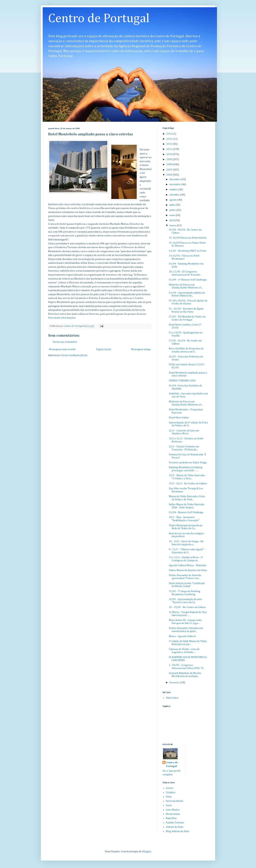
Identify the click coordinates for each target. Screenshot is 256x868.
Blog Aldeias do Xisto (177, 831)
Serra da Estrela (174, 801)
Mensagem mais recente (62, 349)
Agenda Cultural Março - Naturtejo (188, 565)
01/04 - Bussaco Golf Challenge (186, 512)
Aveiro (169, 788)
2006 (170, 175)
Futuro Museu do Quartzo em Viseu (188, 570)
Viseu (169, 797)
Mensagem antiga (141, 349)
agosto (173, 200)
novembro (175, 184)
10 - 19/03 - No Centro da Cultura (187, 607)
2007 (170, 170)
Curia (169, 805)
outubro (174, 190)
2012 (170, 144)
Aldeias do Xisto (175, 827)
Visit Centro (172, 698)
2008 (170, 165)
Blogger (147, 851)
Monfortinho (173, 814)
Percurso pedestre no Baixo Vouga (188, 463)
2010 (170, 154)
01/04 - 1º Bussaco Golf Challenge (188, 280)
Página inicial (103, 349)
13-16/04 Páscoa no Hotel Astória (188, 238)
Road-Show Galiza (179, 418)
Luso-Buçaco (173, 810)
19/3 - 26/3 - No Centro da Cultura (188, 484)
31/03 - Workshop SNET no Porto (188, 251)
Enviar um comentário (65, 342)
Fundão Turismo (175, 823)
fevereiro (175, 683)
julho (172, 205)
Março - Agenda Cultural (182, 636)
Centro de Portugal (99, 19)
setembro (175, 195)
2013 (170, 139)
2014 (170, 134)
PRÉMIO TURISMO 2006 (182, 381)
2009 (170, 159)
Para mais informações (62, 318)
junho (173, 210)
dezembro (175, 179)
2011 (170, 149)
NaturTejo (171, 818)
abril (172, 220)
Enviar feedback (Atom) (74, 355)
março (173, 225)
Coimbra (170, 793)
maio (172, 215)
